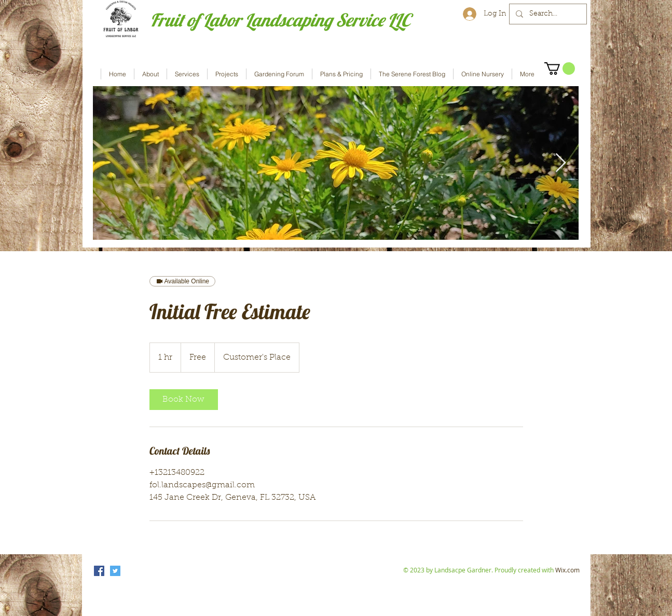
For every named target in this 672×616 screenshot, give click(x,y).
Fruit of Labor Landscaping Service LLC (280, 20)
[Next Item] (561, 163)
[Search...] (547, 14)
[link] (184, 400)
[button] (560, 69)
